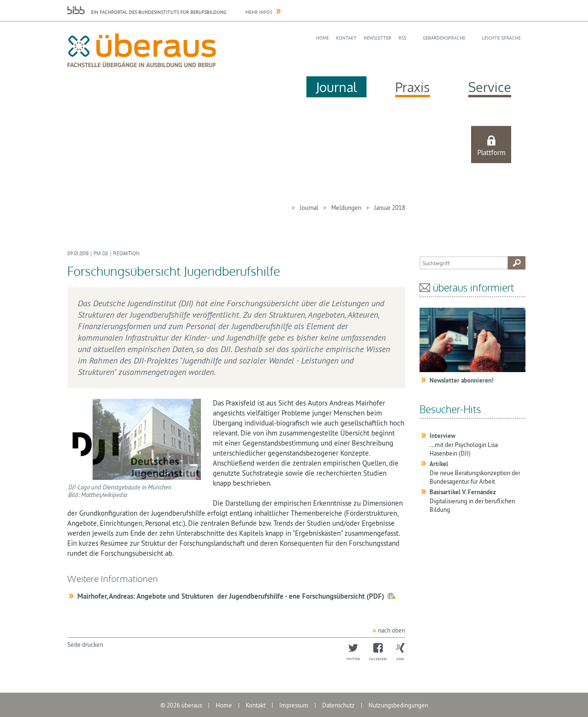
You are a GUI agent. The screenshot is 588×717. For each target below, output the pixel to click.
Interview (442, 436)
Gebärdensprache (444, 38)
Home (322, 38)
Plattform (491, 152)
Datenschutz (338, 705)
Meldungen (346, 208)
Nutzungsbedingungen (398, 705)
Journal (336, 87)
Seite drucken (85, 644)
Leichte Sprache (501, 38)
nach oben (392, 630)
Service (490, 87)
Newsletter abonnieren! (462, 380)
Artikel (439, 464)
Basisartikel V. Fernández (463, 492)
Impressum (294, 705)
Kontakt (346, 38)
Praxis (413, 87)
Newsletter (378, 38)
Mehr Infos (259, 12)
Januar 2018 (390, 208)
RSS (402, 38)
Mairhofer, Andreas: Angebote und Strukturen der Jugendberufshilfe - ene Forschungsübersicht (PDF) (231, 596)
